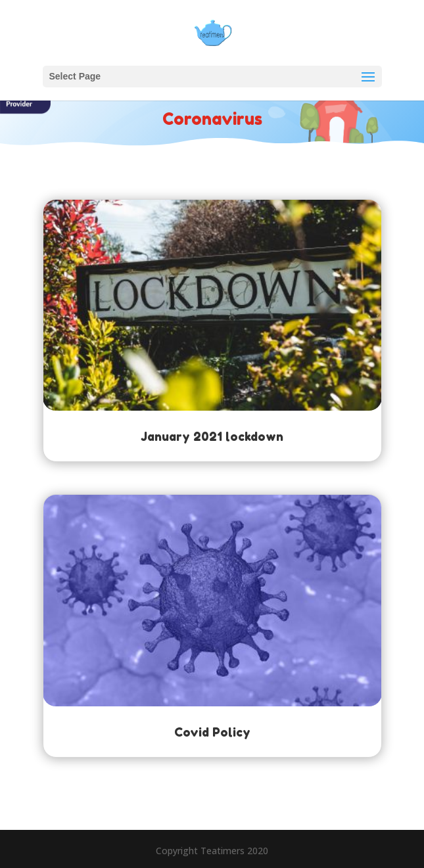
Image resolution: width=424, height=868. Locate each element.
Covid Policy (212, 732)
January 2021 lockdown (212, 436)
